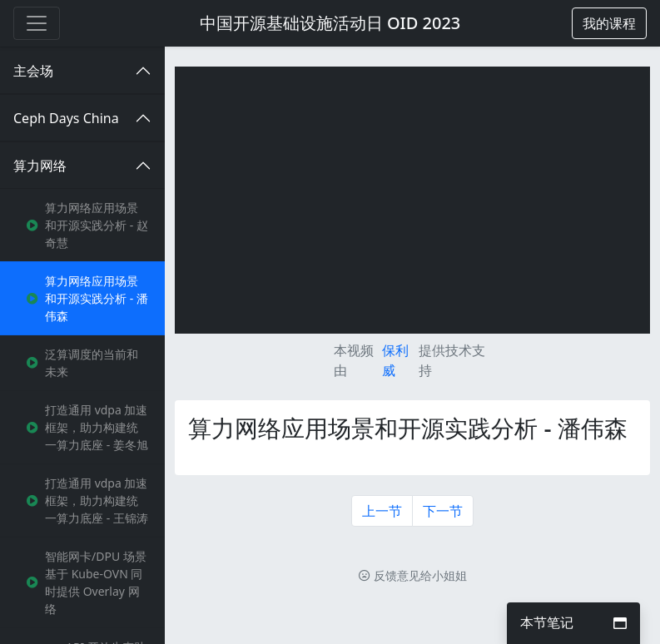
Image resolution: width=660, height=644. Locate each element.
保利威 (395, 360)
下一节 (443, 511)
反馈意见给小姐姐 (413, 575)
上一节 (382, 511)
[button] (609, 23)
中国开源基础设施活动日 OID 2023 (330, 23)
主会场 (33, 71)
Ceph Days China (66, 118)
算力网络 (40, 166)
